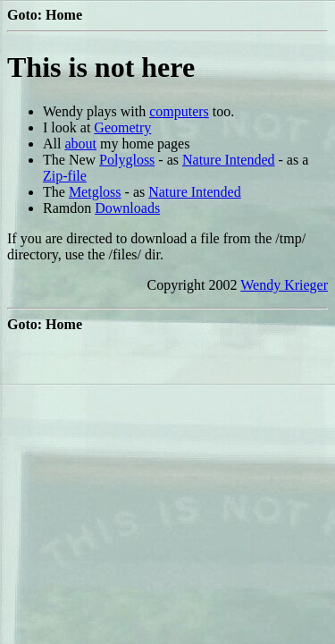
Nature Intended (229, 160)
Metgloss (95, 192)
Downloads (127, 208)
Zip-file (65, 176)
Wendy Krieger (284, 285)
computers (179, 111)
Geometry (122, 127)
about (80, 144)
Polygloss (127, 160)
